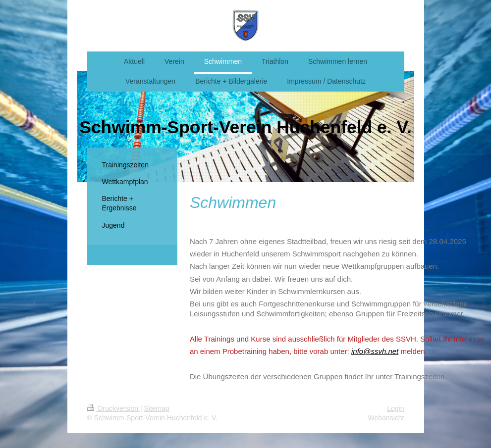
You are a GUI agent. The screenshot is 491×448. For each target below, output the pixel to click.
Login (395, 408)
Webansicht (386, 418)
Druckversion (114, 408)
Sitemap (157, 408)
